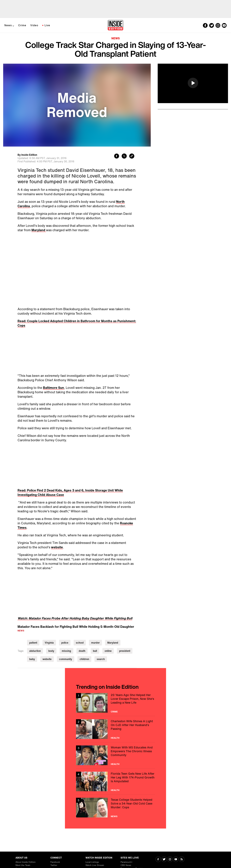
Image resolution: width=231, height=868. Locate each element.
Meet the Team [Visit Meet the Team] (23, 865)
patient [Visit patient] (33, 643)
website (57, 547)
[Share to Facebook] (117, 156)
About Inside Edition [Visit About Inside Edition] (26, 862)
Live (47, 25)
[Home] (115, 25)
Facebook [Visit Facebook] (55, 862)
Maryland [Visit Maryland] (113, 643)
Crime (22, 25)
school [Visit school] (80, 643)
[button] (193, 83)
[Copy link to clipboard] (132, 156)
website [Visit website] (47, 659)
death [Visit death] (82, 651)
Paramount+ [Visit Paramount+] (126, 862)
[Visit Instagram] (170, 860)
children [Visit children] (84, 659)
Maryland (39, 230)
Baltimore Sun (53, 388)
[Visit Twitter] (164, 860)
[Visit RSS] (182, 860)
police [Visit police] (65, 643)
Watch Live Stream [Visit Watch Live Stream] (95, 865)
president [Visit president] (125, 651)
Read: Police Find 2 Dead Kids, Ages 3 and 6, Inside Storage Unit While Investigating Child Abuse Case (70, 493)
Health (115, 738)
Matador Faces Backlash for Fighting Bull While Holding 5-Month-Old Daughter (76, 627)
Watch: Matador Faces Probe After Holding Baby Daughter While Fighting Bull (75, 618)
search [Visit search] (101, 659)
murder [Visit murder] (95, 643)
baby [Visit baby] (32, 659)
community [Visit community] (66, 659)
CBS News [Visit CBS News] (126, 865)
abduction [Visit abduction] (35, 651)
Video (34, 25)
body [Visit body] (51, 651)
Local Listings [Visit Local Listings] (92, 862)
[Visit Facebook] (158, 860)
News (8, 25)
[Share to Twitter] (124, 156)
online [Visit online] (108, 651)
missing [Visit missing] (66, 651)
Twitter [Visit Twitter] (54, 865)
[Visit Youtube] (176, 860)
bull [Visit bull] (95, 651)
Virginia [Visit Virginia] (49, 643)
